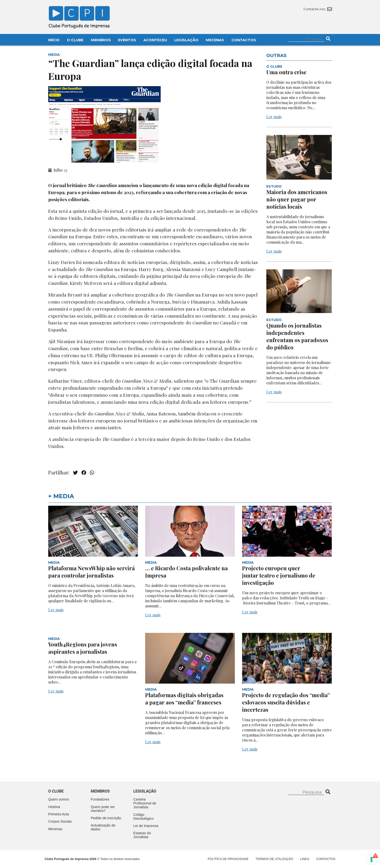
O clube (56, 791)
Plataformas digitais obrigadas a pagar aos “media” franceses (184, 699)
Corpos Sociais (60, 821)
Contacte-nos (318, 9)
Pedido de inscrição (106, 818)
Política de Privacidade (228, 859)
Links (305, 859)
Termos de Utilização (274, 859)
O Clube (75, 40)
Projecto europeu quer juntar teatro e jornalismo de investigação (279, 575)
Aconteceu (155, 40)
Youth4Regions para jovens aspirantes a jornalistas (83, 648)
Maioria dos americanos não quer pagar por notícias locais (297, 199)
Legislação (186, 40)
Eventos (127, 40)
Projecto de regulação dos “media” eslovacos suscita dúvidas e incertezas (286, 702)
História (54, 807)
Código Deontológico (143, 817)
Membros (101, 40)
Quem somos (59, 799)
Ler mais (274, 117)
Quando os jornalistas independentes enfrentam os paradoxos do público (297, 336)
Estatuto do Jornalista (142, 835)
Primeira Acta (59, 814)
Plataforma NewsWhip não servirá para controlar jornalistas (91, 572)
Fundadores (100, 799)
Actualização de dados (103, 827)
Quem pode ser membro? (103, 809)
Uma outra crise (286, 72)
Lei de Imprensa (146, 826)
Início (54, 40)
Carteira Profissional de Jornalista (145, 803)
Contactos (244, 40)
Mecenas (215, 40)
